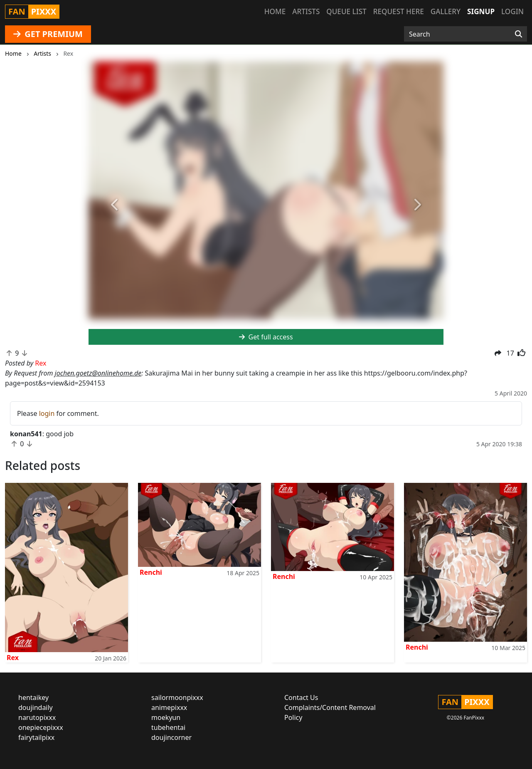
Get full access (266, 337)
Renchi (151, 572)
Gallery (446, 11)
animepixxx (169, 707)
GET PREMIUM (48, 34)
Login (512, 11)
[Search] (518, 34)
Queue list (346, 11)
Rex (13, 658)
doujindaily (36, 707)
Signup (481, 11)
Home (275, 11)
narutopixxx (37, 717)
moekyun (166, 717)
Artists (306, 11)
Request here (399, 11)
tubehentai (168, 727)
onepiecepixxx (41, 727)
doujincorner (171, 737)
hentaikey (33, 697)
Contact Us (301, 697)
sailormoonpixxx (177, 697)
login (47, 413)
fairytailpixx (36, 737)
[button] (115, 205)
